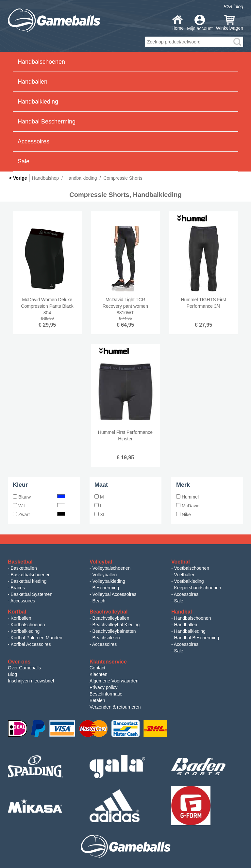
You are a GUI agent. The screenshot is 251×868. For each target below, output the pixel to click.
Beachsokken (106, 638)
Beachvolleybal (109, 612)
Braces (18, 588)
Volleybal (101, 562)
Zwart (39, 515)
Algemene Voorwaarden (114, 681)
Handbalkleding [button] (38, 102)
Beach (99, 601)
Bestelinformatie (106, 694)
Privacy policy (104, 687)
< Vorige (18, 178)
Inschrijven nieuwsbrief (31, 681)
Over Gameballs (24, 668)
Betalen (97, 700)
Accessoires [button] (33, 141)
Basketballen (24, 568)
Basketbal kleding (29, 581)
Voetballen (185, 575)
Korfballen (21, 618)
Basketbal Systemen (32, 594)
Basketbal (20, 562)
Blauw (39, 497)
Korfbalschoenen (28, 625)
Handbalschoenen (193, 618)
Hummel (187, 497)
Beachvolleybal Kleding (116, 625)
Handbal (182, 612)
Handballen (186, 625)
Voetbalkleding (189, 581)
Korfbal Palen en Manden (37, 638)
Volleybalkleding (109, 581)
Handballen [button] (33, 82)
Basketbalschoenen (31, 575)
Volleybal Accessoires (115, 594)
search (237, 42)
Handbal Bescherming (197, 638)
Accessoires (23, 601)
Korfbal (17, 612)
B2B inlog (233, 7)
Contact (97, 668)
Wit (39, 506)
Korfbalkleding (25, 631)
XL (100, 515)
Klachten (98, 674)
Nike (184, 515)
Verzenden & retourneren (115, 707)
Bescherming (106, 588)
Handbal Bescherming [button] (47, 122)
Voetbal (181, 562)
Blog (12, 674)
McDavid (188, 506)
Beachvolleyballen (111, 618)
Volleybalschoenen (112, 568)
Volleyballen (105, 575)
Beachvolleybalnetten (114, 631)
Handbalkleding (190, 631)
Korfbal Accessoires (31, 644)
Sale (24, 161)
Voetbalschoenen (192, 568)
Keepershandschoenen (198, 588)
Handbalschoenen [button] (41, 62)
